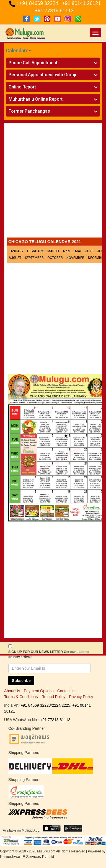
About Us (12, 691)
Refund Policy (53, 697)
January (16, 251)
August (15, 258)
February (35, 251)
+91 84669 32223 (36, 705)
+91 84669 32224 (39, 3)
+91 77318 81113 (54, 11)
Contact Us (67, 691)
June (89, 251)
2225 (66, 705)
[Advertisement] (53, 181)
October (55, 258)
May (78, 251)
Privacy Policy (81, 697)
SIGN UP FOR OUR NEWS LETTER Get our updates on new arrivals (49, 654)
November (75, 258)
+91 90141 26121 (82, 3)
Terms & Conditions (21, 697)
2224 (56, 705)
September (34, 258)
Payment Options (39, 691)
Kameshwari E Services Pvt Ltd (27, 857)
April (67, 251)
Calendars (17, 50)
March (53, 251)
